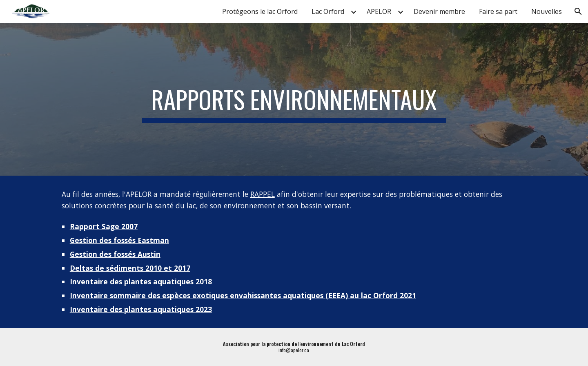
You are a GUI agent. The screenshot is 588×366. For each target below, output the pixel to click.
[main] (294, 99)
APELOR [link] (379, 11)
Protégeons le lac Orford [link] (260, 11)
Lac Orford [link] (328, 11)
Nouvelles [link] (547, 11)
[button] (578, 11)
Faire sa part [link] (498, 11)
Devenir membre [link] (439, 11)
